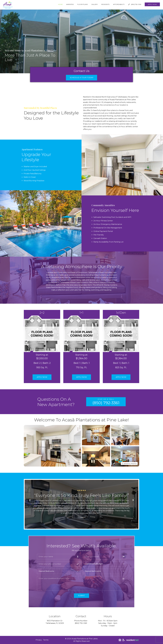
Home (60, 4)
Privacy (39, 640)
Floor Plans (83, 4)
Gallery (95, 4)
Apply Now (152, 4)
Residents (105, 4)
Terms (46, 640)
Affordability (119, 4)
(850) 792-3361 (135, 4)
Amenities (70, 4)
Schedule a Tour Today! (82, 78)
